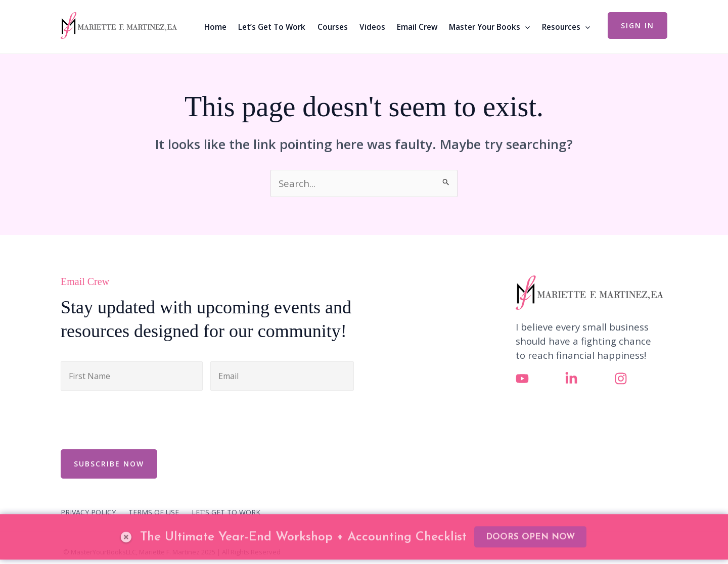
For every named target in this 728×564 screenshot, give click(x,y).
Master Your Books (489, 27)
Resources (566, 27)
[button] (638, 26)
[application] (525, 27)
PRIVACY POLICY (88, 512)
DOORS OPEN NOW (530, 519)
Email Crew (417, 27)
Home (215, 27)
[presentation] (138, 418)
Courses (333, 27)
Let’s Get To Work (272, 27)
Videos (372, 27)
